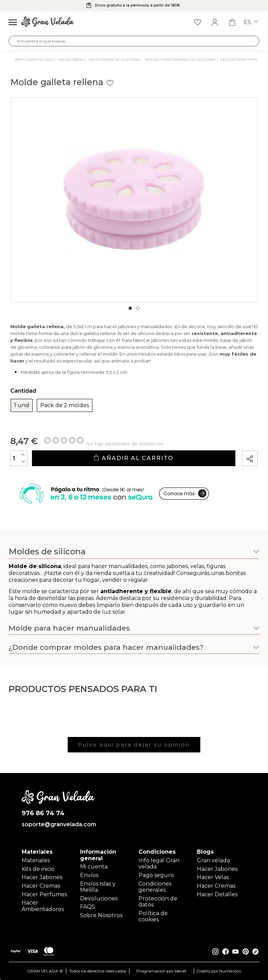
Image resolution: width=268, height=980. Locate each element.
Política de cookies (153, 916)
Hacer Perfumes (44, 894)
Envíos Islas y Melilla (98, 887)
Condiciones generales (155, 887)
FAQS (88, 907)
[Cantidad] (19, 458)
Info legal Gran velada (159, 863)
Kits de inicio (38, 869)
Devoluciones (99, 898)
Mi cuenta (94, 867)
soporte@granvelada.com (58, 825)
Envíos (89, 875)
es (251, 22)
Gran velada (213, 860)
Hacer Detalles (217, 894)
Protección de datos (158, 902)
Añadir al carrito (133, 458)
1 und (22, 405)
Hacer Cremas (41, 886)
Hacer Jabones (42, 877)
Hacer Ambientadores (43, 906)
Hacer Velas (213, 877)
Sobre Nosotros (101, 915)
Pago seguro (156, 875)
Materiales (36, 860)
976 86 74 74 (43, 813)
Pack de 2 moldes (65, 405)
